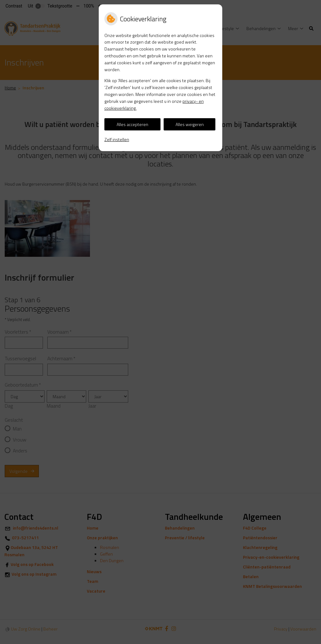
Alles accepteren (132, 124)
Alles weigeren (190, 124)
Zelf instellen (117, 139)
